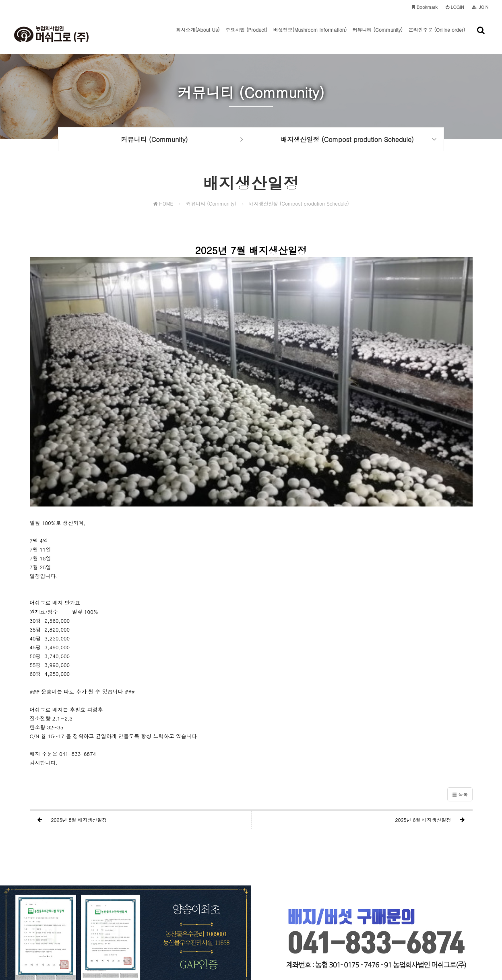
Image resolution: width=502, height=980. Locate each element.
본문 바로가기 (0, 0)
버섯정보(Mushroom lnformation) (310, 21)
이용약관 (243, 921)
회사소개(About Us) (198, 21)
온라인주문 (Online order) (437, 21)
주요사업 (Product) (246, 21)
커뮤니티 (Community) (378, 21)
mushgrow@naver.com (385, 936)
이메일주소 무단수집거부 (286, 921)
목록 (460, 686)
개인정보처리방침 (208, 921)
